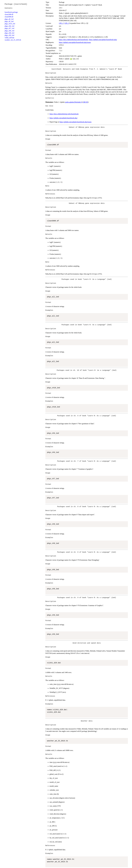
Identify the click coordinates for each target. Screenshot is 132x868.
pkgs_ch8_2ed (9, 33)
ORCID (85, 102)
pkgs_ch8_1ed (9, 31)
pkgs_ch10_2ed (10, 24)
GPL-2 (61, 23)
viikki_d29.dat (9, 38)
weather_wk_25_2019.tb (13, 40)
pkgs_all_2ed (9, 21)
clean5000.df (9, 17)
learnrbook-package (11, 12)
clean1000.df (9, 14)
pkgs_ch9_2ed (9, 35)
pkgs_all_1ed (9, 19)
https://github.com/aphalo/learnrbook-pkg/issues (75, 42)
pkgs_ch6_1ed (9, 26)
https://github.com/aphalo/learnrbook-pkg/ (103, 40)
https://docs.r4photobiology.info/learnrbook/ (73, 40)
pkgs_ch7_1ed (9, 28)
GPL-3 (67, 23)
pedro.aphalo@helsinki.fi (74, 102)
